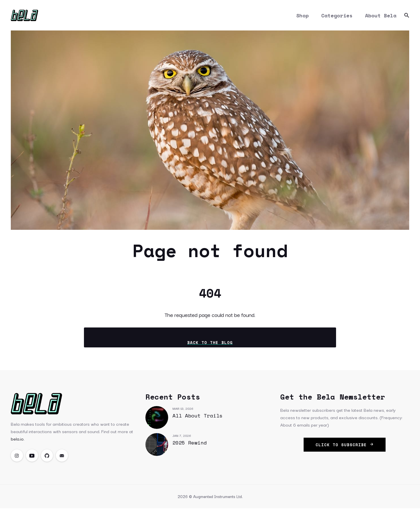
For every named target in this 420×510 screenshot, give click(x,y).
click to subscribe (345, 446)
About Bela (381, 16)
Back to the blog (210, 344)
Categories (337, 16)
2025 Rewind (190, 444)
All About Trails (197, 417)
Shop (302, 16)
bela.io (17, 440)
